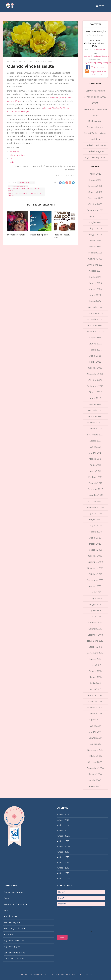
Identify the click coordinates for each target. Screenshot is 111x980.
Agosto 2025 (95, 216)
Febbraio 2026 (95, 186)
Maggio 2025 (95, 235)
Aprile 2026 (95, 174)
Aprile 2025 (95, 241)
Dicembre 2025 (95, 198)
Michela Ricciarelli (16, 235)
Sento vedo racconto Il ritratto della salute (25, 194)
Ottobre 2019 (95, 574)
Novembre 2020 (95, 495)
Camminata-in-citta (26, 183)
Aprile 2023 (95, 356)
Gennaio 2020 (95, 556)
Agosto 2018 (95, 659)
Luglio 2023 (95, 338)
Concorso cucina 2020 (95, 97)
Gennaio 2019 (95, 629)
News (71, 175)
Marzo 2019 (95, 617)
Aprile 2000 (95, 780)
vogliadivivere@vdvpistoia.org (96, 56)
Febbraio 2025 (95, 253)
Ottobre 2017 (95, 714)
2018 (67, 857)
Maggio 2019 (95, 605)
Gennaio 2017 (95, 738)
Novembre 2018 (95, 641)
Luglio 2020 (95, 520)
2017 (67, 863)
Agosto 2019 (95, 586)
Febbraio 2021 (95, 477)
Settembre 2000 (95, 768)
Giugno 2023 (95, 344)
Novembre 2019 (95, 568)
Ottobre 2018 (95, 647)
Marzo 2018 (95, 689)
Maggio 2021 (95, 459)
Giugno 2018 (95, 671)
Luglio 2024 (95, 277)
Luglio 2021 (95, 447)
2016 (67, 868)
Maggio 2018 (95, 677)
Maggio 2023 (95, 350)
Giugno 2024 (95, 283)
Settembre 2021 (95, 435)
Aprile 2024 (95, 295)
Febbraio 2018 (95, 696)
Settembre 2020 (95, 507)
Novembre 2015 (95, 750)
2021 (67, 841)
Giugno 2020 (95, 526)
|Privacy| (73, 975)
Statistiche (95, 139)
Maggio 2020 (95, 532)
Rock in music (95, 121)
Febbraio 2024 (95, 307)
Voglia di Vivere (98, 67)
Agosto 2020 (95, 514)
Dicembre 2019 (95, 562)
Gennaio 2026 (95, 192)
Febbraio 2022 (95, 410)
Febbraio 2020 (95, 550)
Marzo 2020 (95, 544)
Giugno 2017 (95, 732)
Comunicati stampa (95, 91)
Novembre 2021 (95, 423)
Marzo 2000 (95, 786)
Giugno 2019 (95, 598)
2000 (67, 879)
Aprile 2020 (95, 538)
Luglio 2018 (95, 665)
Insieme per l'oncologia (95, 109)
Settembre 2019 (95, 580)
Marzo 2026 (95, 180)
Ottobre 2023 (95, 326)
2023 (67, 831)
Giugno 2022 (95, 392)
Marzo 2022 (95, 404)
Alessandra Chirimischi (40, 62)
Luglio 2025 (95, 222)
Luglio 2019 (95, 592)
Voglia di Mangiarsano (95, 158)
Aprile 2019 (95, 611)
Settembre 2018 (95, 653)
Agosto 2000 (95, 774)
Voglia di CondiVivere (95, 145)
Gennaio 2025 (95, 259)
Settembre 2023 (95, 332)
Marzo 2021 (95, 471)
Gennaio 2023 (95, 368)
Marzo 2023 (95, 362)
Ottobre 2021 (95, 429)
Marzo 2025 (95, 247)
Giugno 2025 (95, 228)
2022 (67, 836)
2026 (67, 815)
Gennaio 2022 (95, 417)
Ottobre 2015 (95, 756)
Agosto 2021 (95, 441)
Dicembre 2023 (95, 313)
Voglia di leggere (95, 151)
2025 (67, 820)
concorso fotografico (18, 186)
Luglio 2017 (95, 726)
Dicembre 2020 (95, 489)
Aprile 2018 (95, 683)
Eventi (62, 175)
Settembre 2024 (95, 265)
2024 (67, 825)
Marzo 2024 (95, 301)
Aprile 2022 (95, 398)
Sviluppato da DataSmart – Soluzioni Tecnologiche (43, 975)
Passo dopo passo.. (39, 235)
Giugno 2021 (95, 453)
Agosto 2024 (95, 271)
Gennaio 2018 (95, 702)
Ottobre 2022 (95, 380)
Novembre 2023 (95, 319)
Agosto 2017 (95, 720)
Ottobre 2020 (95, 501)
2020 (67, 847)
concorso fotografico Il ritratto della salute (25, 190)
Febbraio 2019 (95, 623)
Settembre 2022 (95, 386)
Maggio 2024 (95, 289)
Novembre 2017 (95, 708)
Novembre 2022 (95, 374)
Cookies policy (85, 975)
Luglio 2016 (95, 744)
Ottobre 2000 (95, 762)
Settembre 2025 (95, 210)
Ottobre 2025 (95, 204)
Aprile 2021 (95, 465)
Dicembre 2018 (95, 635)
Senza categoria (95, 127)
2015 (67, 873)
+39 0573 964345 (99, 50)
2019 (67, 852)
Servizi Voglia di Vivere (95, 133)
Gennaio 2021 (95, 483)
